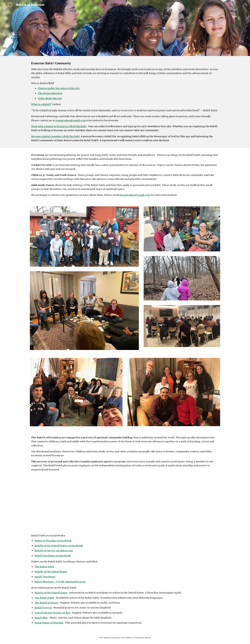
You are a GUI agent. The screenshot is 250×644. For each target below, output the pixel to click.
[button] (246, 5)
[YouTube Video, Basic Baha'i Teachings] (125, 506)
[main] (125, 102)
